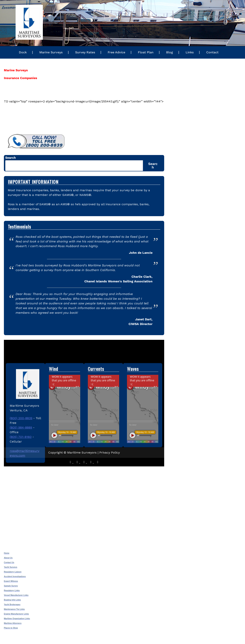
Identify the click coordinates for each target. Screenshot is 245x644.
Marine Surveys (51, 52)
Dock (23, 52)
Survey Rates (85, 52)
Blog (170, 52)
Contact (212, 52)
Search (11, 158)
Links (190, 52)
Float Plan (146, 52)
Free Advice (116, 52)
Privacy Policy (110, 452)
